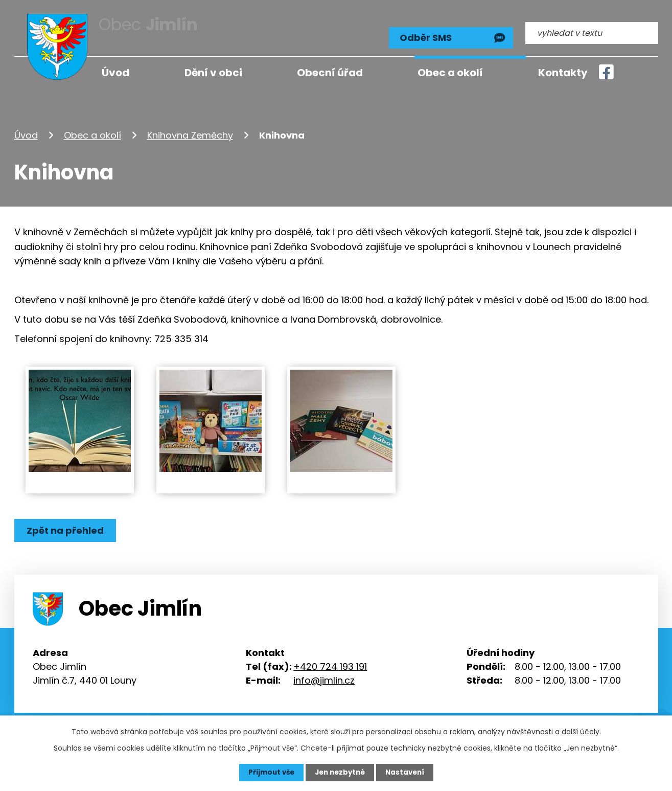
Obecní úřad (330, 73)
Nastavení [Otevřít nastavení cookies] (408, 772)
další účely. (581, 731)
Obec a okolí (92, 130)
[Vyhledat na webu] (592, 29)
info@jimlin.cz (324, 675)
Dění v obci (213, 73)
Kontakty (563, 73)
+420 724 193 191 (330, 661)
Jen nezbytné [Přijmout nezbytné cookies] (340, 772)
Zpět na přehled (67, 525)
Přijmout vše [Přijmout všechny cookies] (269, 772)
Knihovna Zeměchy (190, 130)
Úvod (26, 130)
